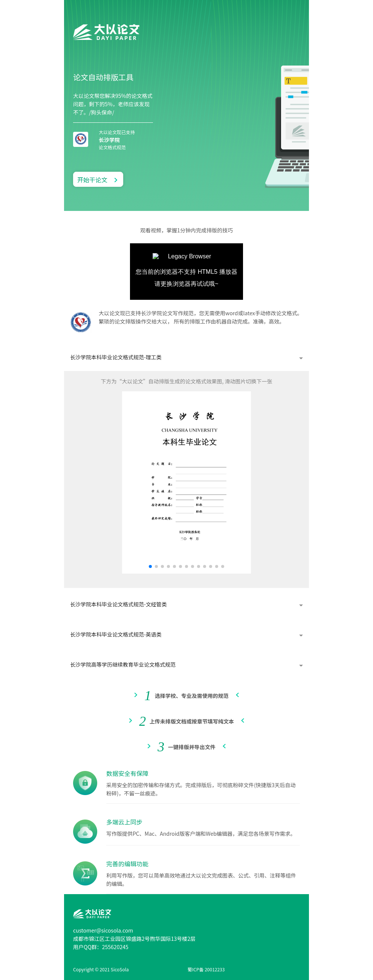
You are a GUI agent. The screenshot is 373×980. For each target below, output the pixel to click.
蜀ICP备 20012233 (206, 969)
